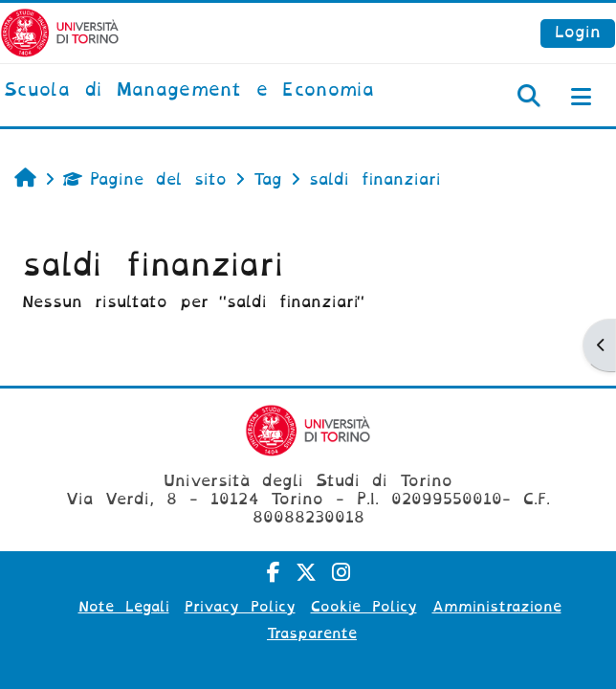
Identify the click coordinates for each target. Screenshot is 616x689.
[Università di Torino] (60, 32)
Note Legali (124, 607)
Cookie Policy (364, 607)
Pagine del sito (145, 179)
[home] (189, 91)
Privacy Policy (240, 607)
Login (578, 32)
